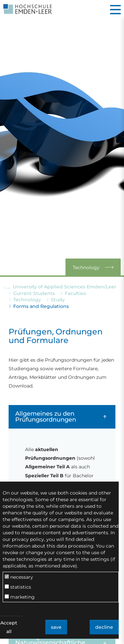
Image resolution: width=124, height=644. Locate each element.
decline (104, 627)
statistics (18, 587)
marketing (20, 597)
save (56, 627)
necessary (19, 577)
